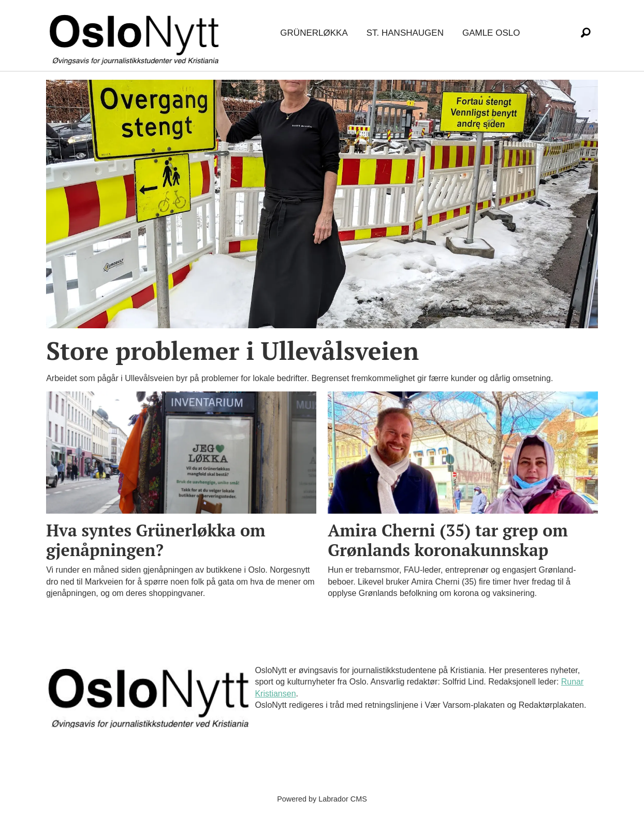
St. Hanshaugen (405, 33)
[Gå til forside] (136, 33)
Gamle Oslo (491, 33)
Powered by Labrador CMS (322, 799)
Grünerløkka (314, 33)
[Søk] (586, 33)
